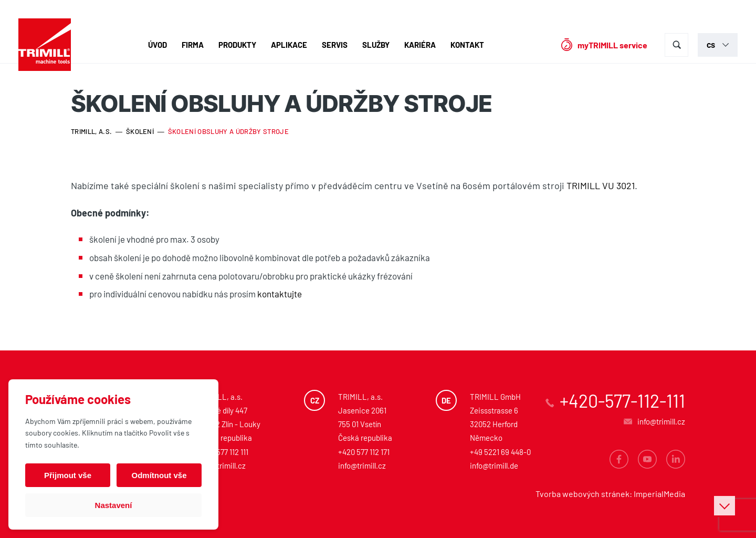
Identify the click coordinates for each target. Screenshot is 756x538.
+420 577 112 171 (364, 452)
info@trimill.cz (222, 465)
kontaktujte (280, 294)
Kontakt (467, 45)
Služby (376, 45)
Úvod (157, 45)
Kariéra (420, 45)
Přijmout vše (68, 475)
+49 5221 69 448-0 (500, 452)
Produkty (237, 45)
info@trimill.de (494, 465)
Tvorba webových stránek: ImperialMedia (610, 494)
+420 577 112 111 (223, 452)
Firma (193, 45)
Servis (335, 45)
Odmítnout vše (159, 475)
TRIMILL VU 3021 (601, 185)
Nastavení (114, 505)
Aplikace (289, 45)
